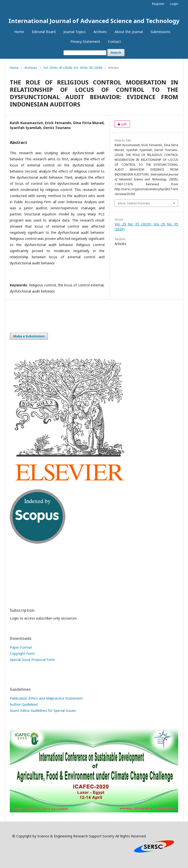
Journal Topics (75, 32)
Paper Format (21, 647)
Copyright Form (22, 653)
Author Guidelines (24, 704)
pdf (121, 124)
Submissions (160, 32)
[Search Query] (85, 53)
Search (116, 53)
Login (174, 4)
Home (19, 32)
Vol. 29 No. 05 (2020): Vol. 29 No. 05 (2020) (73, 68)
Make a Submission (29, 336)
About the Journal (129, 32)
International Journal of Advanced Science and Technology (94, 21)
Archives (100, 32)
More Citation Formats (134, 203)
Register (158, 4)
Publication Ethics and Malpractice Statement (46, 698)
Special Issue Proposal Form (32, 660)
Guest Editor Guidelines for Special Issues (43, 710)
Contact (114, 41)
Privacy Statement (85, 41)
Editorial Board (44, 32)
